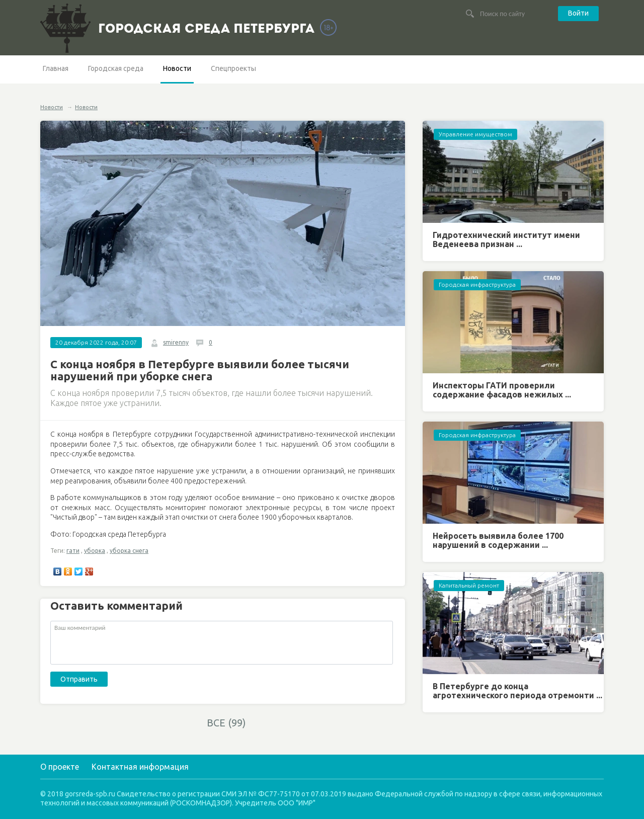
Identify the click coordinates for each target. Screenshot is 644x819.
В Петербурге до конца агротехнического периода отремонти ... (517, 691)
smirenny (176, 342)
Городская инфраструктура (477, 284)
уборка (95, 551)
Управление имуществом (475, 134)
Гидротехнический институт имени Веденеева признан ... (506, 239)
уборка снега (129, 551)
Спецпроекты (233, 68)
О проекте (60, 767)
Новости (177, 68)
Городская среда (116, 68)
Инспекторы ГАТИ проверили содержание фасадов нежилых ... (502, 390)
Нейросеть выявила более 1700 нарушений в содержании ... (498, 540)
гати (73, 551)
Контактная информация (140, 767)
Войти (578, 13)
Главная (56, 68)
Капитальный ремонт (469, 585)
